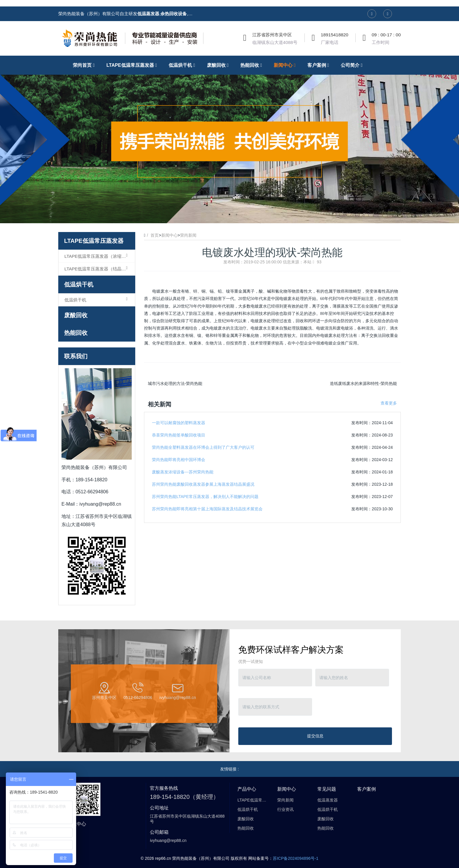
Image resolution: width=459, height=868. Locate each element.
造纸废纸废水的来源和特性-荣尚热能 (363, 383)
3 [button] (237, 214)
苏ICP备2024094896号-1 (296, 858)
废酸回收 (76, 315)
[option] (229, 139)
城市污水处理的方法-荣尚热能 (175, 383)
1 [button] (222, 214)
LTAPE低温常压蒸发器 (94, 241)
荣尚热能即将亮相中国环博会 (179, 460)
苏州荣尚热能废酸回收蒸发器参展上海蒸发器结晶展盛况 (203, 484)
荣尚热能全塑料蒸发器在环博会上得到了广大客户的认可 (203, 447)
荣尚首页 (85, 65)
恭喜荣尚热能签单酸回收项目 (179, 435)
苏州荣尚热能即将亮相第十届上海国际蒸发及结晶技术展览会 (207, 509)
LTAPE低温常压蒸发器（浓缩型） (97, 256)
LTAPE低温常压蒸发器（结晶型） (97, 269)
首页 (155, 235)
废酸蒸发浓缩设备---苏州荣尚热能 (183, 472)
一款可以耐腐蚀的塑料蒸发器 (179, 423)
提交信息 (315, 736)
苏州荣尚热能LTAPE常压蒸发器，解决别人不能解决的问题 (205, 497)
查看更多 (389, 403)
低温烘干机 (79, 284)
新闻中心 (169, 235)
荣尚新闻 (188, 235)
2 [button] (229, 214)
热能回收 (76, 333)
